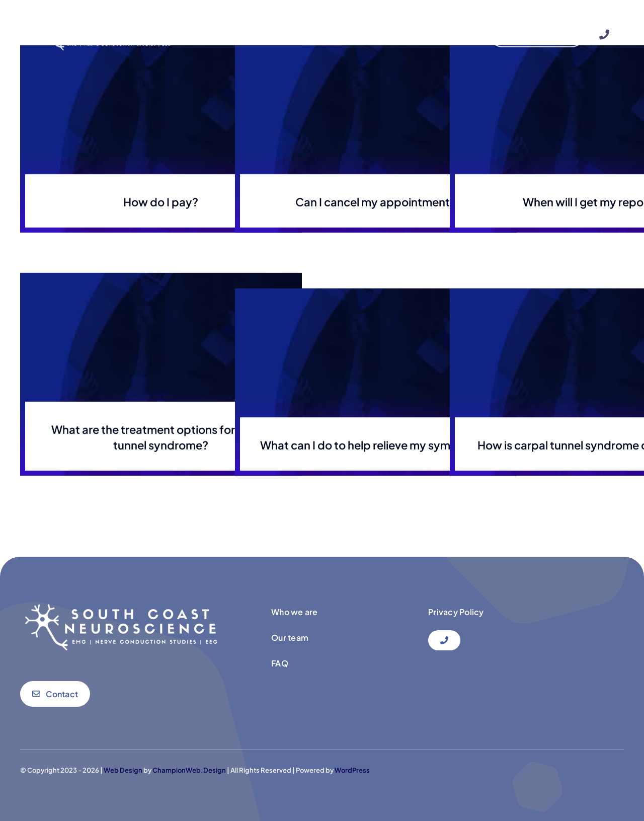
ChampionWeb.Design (189, 770)
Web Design (123, 770)
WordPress (352, 770)
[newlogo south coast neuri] (102, 20)
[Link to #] (604, 35)
